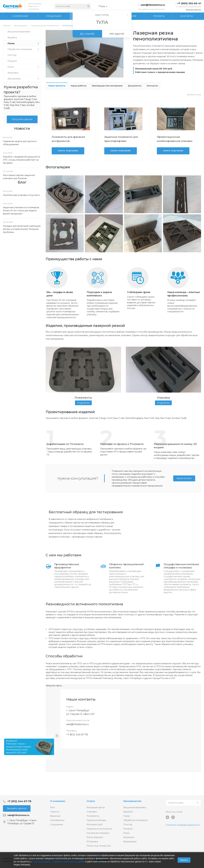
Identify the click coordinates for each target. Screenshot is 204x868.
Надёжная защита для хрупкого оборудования (20, 143)
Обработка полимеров (135, 820)
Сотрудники (57, 824)
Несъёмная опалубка (98, 833)
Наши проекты (57, 86)
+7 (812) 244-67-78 (77, 735)
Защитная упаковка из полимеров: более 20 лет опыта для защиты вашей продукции (21, 211)
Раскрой (128, 829)
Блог (53, 807)
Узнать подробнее (68, 151)
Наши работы (79, 86)
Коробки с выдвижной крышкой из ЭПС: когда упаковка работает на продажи (22, 160)
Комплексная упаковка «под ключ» (22, 195)
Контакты (152, 86)
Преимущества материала (107, 86)
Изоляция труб (95, 824)
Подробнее (83, 403)
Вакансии (55, 816)
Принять (184, 860)
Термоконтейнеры (96, 820)
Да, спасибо (87, 34)
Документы (135, 86)
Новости (55, 812)
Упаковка (92, 812)
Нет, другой (117, 34)
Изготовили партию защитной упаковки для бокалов (19, 177)
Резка (126, 833)
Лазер (127, 816)
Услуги (91, 801)
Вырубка (128, 812)
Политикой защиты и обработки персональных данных (59, 862)
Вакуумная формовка (135, 807)
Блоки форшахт (95, 837)
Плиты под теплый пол (99, 846)
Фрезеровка (130, 842)
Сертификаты (57, 820)
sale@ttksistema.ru (153, 5)
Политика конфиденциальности (183, 825)
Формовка (129, 837)
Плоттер (128, 824)
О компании (58, 801)
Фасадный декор (96, 807)
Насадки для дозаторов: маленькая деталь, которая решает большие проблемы (22, 229)
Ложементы (93, 816)
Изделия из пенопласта (99, 829)
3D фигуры (92, 842)
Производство (132, 801)
